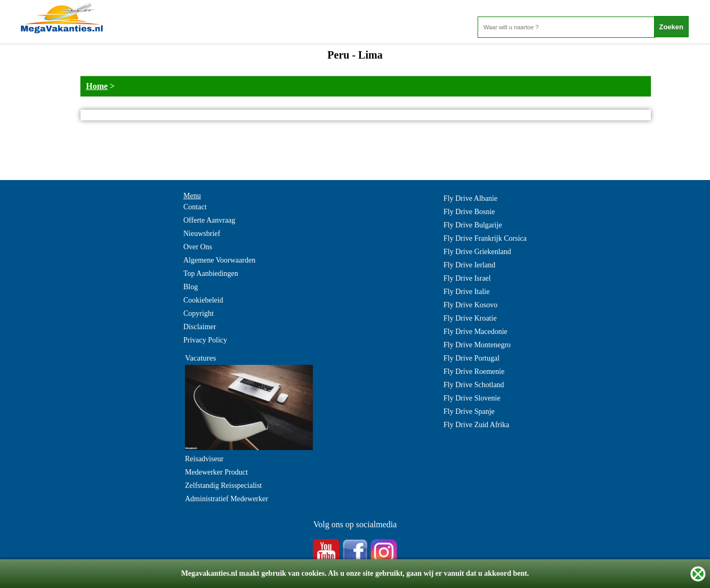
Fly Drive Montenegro (477, 345)
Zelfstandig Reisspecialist (223, 485)
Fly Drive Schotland (474, 385)
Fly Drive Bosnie (469, 212)
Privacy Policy (205, 340)
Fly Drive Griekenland (477, 252)
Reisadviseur (204, 459)
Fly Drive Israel (467, 278)
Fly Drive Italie (466, 292)
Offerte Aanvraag (209, 220)
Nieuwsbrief (202, 234)
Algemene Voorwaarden (219, 260)
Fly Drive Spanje (469, 411)
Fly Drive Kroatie (470, 318)
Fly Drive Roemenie (474, 371)
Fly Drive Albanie (470, 198)
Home (97, 86)
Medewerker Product (216, 472)
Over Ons (198, 247)
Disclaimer (200, 327)
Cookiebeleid (203, 300)
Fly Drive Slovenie (472, 398)
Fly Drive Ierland (469, 265)
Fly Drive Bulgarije (473, 225)
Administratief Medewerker (227, 499)
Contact (195, 207)
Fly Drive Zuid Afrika (476, 425)
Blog (191, 287)
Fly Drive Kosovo (470, 305)
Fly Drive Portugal (471, 358)
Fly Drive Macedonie (475, 332)
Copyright (199, 313)
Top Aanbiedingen (211, 273)
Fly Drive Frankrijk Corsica (485, 238)
